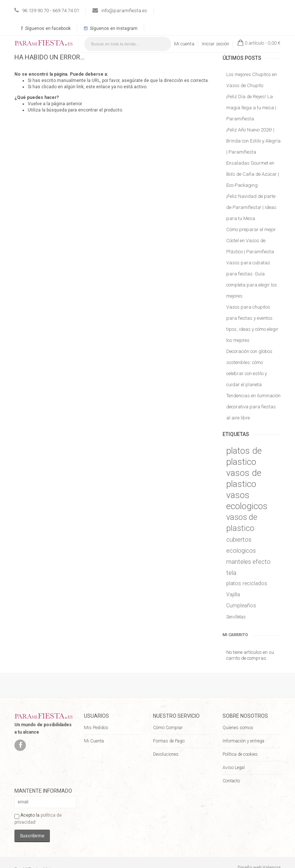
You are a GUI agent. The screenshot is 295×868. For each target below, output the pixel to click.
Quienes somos (238, 728)
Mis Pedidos (96, 728)
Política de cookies (240, 754)
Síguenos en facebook (46, 28)
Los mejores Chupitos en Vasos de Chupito (252, 80)
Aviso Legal (234, 768)
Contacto (231, 781)
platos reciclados (247, 584)
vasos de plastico (244, 478)
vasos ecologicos (247, 501)
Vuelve (35, 104)
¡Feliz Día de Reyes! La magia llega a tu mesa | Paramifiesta (251, 108)
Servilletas (236, 617)
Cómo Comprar (168, 728)
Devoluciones (166, 754)
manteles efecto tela (248, 567)
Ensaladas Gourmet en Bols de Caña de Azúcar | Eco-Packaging (253, 174)
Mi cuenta (184, 44)
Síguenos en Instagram (111, 28)
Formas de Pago (169, 741)
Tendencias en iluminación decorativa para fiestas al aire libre (253, 407)
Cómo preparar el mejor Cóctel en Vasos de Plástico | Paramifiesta (251, 241)
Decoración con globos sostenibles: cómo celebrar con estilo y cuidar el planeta (249, 368)
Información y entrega (243, 741)
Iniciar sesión (216, 44)
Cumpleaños (241, 606)
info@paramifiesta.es (124, 11)
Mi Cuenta (94, 741)
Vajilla (233, 595)
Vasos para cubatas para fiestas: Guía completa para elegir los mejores (252, 279)
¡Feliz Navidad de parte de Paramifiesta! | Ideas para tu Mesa (251, 207)
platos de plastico (244, 456)
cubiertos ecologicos (241, 545)
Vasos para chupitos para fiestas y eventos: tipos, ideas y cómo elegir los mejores (252, 324)
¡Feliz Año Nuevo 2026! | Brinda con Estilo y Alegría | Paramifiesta (253, 141)
